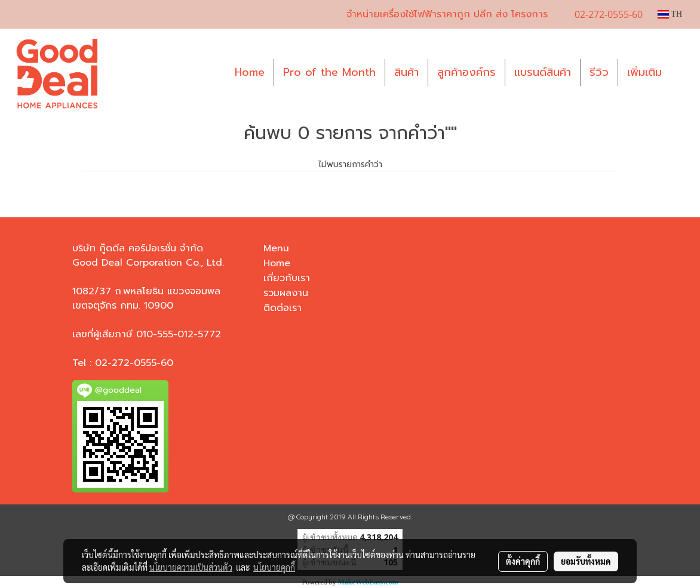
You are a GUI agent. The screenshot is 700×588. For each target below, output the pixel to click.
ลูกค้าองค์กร (466, 72)
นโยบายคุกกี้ (274, 567)
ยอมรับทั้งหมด (586, 561)
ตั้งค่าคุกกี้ (523, 561)
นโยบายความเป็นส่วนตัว (191, 567)
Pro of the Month (329, 72)
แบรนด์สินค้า (543, 72)
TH (670, 14)
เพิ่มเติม (644, 72)
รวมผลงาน (286, 293)
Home (250, 72)
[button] (681, 73)
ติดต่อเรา (283, 308)
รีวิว (599, 72)
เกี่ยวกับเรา (287, 278)
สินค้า (406, 72)
